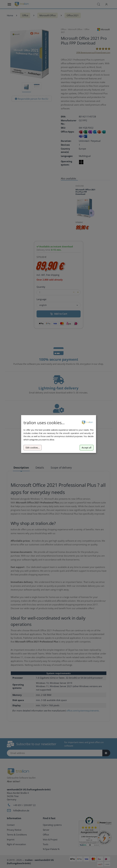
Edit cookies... (33, 448)
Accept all (87, 448)
